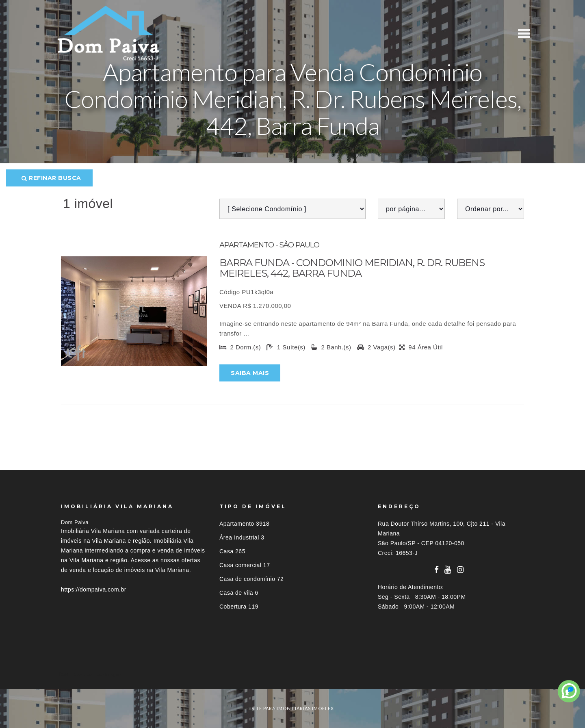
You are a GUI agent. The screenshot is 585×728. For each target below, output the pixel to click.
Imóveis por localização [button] (94, 674)
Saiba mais (250, 373)
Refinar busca (51, 178)
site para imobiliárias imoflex (293, 708)
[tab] (292, 674)
